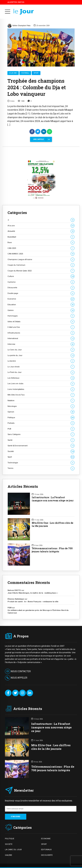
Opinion (41, 412)
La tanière (41, 361)
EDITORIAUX (46, 850)
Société (41, 451)
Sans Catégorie (41, 434)
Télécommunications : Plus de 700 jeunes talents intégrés (52, 550)
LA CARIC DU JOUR (13, 850)
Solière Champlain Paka (19, 26)
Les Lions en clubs (41, 384)
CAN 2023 (41, 248)
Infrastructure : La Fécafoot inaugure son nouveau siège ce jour (53, 499)
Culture (41, 276)
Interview (41, 344)
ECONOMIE (46, 839)
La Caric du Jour (41, 350)
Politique (41, 418)
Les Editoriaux (41, 378)
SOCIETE (9, 844)
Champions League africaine (41, 260)
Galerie (41, 310)
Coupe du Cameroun (41, 265)
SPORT (44, 844)
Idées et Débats (41, 322)
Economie (41, 299)
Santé (41, 440)
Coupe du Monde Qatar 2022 (41, 271)
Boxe (41, 243)
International (41, 338)
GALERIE (8, 855)
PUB (41, 429)
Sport (36, 73)
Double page (41, 293)
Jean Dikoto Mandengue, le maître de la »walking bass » (33, 593)
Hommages (41, 316)
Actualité (41, 231)
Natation (41, 401)
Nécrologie (41, 406)
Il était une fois (41, 327)
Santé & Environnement (41, 446)
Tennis (41, 468)
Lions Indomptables (41, 389)
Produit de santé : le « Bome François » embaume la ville (33, 602)
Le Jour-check (41, 367)
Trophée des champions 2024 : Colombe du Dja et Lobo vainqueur (37, 87)
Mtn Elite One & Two (41, 395)
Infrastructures (41, 333)
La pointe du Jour (41, 355)
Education (41, 305)
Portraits (41, 423)
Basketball (41, 237)
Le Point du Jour (41, 372)
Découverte (41, 288)
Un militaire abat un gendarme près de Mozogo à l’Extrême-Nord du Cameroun (38, 611)
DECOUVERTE (47, 855)
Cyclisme (41, 282)
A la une (13, 73)
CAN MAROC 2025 (41, 254)
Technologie (41, 463)
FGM (10, 608)
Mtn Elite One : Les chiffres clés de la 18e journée (53, 524)
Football (25, 73)
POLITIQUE (10, 839)
